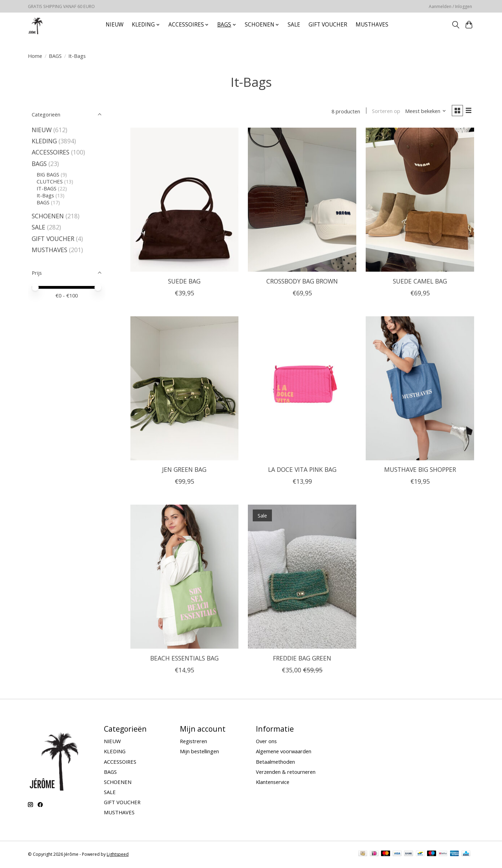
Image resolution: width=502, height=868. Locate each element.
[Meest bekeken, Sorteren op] (424, 112)
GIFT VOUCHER (328, 25)
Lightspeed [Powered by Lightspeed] (118, 855)
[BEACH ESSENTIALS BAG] (184, 578)
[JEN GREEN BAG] (184, 389)
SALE (294, 25)
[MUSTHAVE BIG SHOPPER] (420, 389)
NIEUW (115, 25)
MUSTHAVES (372, 25)
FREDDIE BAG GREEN (302, 659)
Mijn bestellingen (199, 752)
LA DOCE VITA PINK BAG (302, 470)
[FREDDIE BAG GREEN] (302, 578)
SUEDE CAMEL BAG (420, 282)
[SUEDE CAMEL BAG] (420, 201)
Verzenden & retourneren (286, 772)
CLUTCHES (50, 181)
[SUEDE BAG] (184, 201)
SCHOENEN (48, 216)
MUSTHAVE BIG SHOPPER (420, 470)
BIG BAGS (48, 174)
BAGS (55, 56)
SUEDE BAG (184, 282)
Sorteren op (384, 112)
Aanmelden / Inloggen (450, 6)
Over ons (266, 742)
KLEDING (44, 141)
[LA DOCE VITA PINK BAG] (302, 389)
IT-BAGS (47, 188)
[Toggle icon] (455, 25)
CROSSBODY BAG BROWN (302, 282)
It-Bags (45, 195)
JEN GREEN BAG (184, 470)
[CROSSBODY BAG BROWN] (302, 201)
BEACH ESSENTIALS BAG (184, 659)
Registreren (193, 742)
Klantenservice (273, 783)
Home (35, 56)
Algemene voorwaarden (284, 752)
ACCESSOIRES (51, 152)
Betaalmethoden (275, 762)
